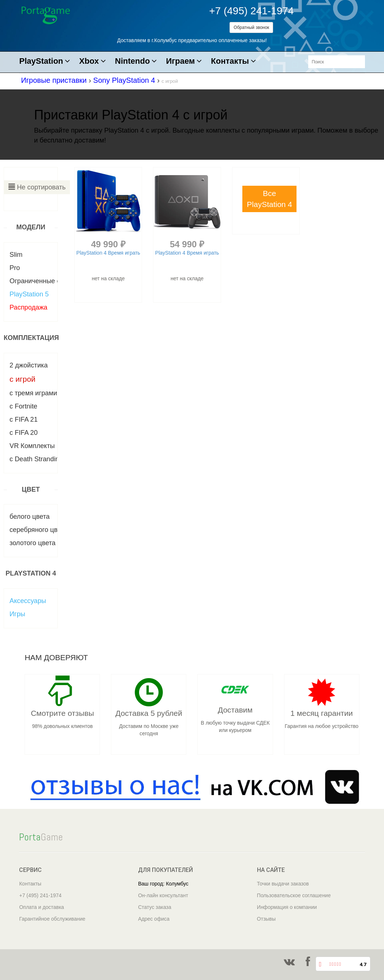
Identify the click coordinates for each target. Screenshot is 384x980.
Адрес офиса (154, 919)
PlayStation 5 (29, 294)
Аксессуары (28, 601)
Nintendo (136, 61)
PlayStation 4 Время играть (108, 253)
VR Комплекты (32, 446)
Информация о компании (287, 907)
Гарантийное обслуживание (52, 919)
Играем (184, 61)
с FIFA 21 (24, 419)
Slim (16, 255)
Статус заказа (155, 907)
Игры (17, 614)
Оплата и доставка (41, 907)
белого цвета (30, 517)
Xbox (92, 61)
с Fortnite (23, 406)
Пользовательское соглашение (294, 895)
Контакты (233, 61)
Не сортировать (37, 187)
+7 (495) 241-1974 (251, 11)
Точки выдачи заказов (283, 884)
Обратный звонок (251, 27)
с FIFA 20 (24, 433)
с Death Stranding (36, 459)
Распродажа (28, 307)
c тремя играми (33, 393)
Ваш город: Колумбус (163, 884)
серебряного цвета (39, 530)
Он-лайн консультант (163, 895)
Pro (15, 268)
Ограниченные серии (42, 281)
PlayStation (44, 61)
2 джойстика (29, 365)
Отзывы (266, 919)
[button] (269, 199)
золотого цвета (33, 543)
